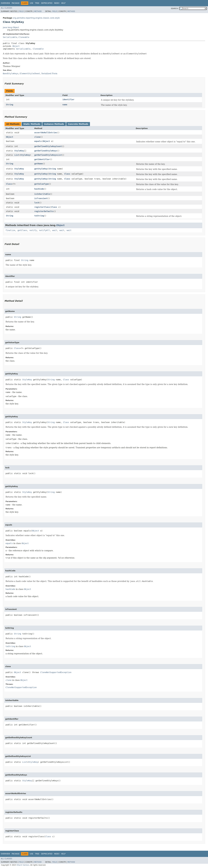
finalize (10, 230)
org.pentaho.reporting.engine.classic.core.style (36, 18)
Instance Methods (54, 124)
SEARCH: (175, 9)
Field (21, 11)
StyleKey (19, 151)
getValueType (42, 184)
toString (39, 216)
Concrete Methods (78, 124)
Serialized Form (49, 74)
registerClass (42, 207)
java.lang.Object (11, 27)
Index (57, 3)
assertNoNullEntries (46, 133)
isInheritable (42, 194)
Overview (5, 3)
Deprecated (47, 3)
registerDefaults (44, 211)
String (10, 105)
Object (16, 46)
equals (38, 141)
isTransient (41, 198)
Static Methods (32, 124)
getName (39, 164)
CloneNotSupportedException (56, 672)
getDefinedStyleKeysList (48, 155)
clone (37, 137)
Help (63, 3)
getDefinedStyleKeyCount (48, 146)
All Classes (6, 8)
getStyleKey (41, 169)
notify (33, 230)
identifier (68, 99)
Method (38, 11)
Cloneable (24, 37)
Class (67, 174)
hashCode (39, 189)
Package (16, 3)
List (17, 155)
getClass (22, 230)
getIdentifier (42, 159)
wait (55, 230)
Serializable (10, 37)
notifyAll (44, 230)
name (65, 105)
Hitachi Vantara (23, 865)
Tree (37, 3)
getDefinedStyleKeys (46, 151)
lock (37, 203)
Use (32, 3)
